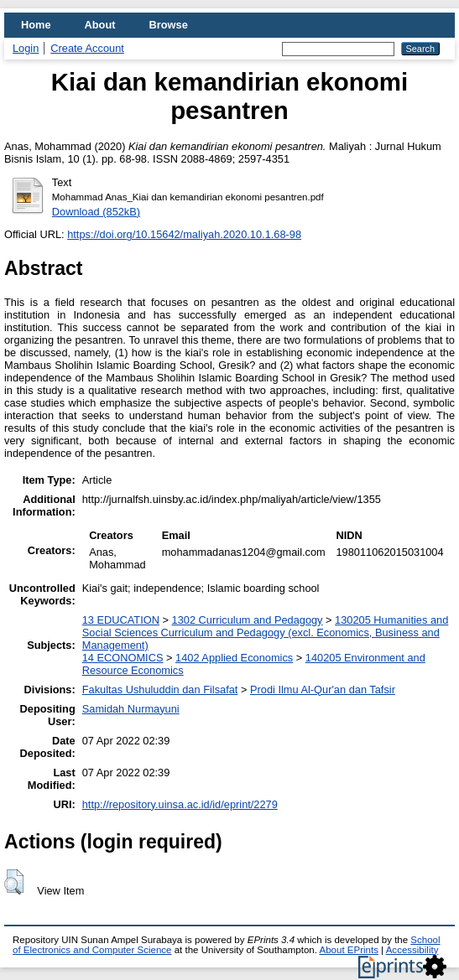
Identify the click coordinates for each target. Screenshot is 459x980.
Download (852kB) (96, 212)
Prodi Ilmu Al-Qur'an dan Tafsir (323, 690)
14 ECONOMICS (123, 658)
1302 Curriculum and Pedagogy (248, 620)
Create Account (87, 48)
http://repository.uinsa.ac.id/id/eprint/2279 (180, 804)
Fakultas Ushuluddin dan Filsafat (160, 690)
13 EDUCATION (121, 620)
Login (26, 48)
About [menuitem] (100, 25)
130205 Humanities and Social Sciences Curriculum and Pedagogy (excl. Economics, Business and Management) (266, 633)
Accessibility (412, 950)
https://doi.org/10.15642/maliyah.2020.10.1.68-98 (184, 234)
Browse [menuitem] (169, 25)
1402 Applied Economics (234, 658)
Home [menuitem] (36, 25)
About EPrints (349, 950)
